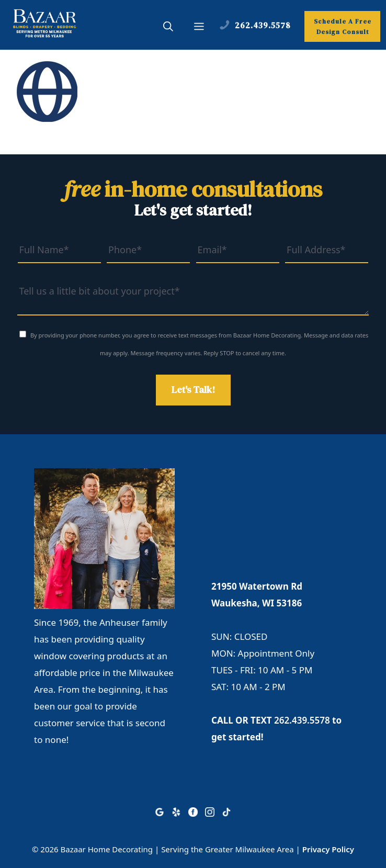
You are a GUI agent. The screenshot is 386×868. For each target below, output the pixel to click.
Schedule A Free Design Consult (343, 27)
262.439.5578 (302, 720)
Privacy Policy (328, 849)
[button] (168, 28)
